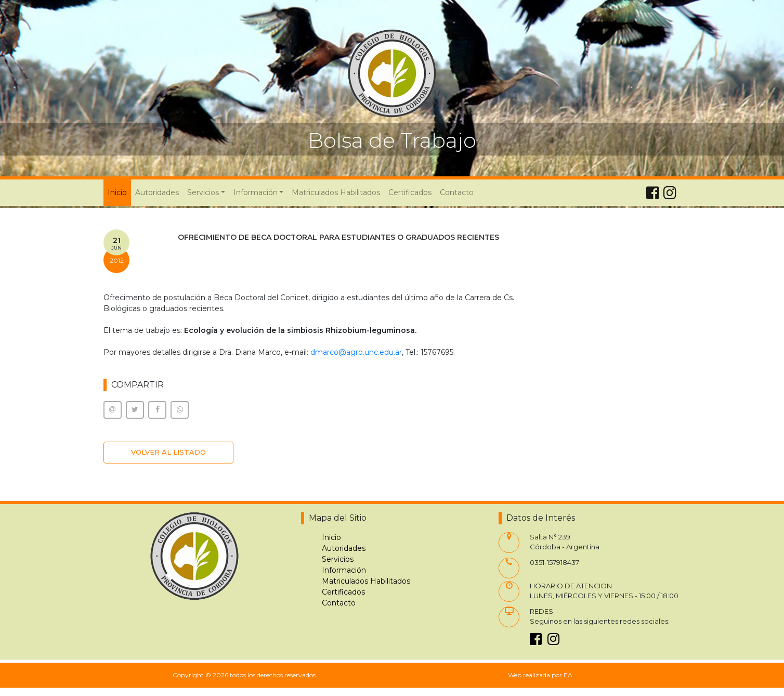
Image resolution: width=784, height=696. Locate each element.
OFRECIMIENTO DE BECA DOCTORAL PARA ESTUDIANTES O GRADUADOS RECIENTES (338, 237)
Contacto (457, 192)
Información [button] (256, 192)
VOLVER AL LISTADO (168, 452)
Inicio (119, 192)
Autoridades (157, 192)
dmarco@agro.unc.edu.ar (356, 352)
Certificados (410, 192)
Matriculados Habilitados (336, 192)
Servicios (338, 559)
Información (344, 570)
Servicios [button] (203, 192)
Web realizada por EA (540, 675)
